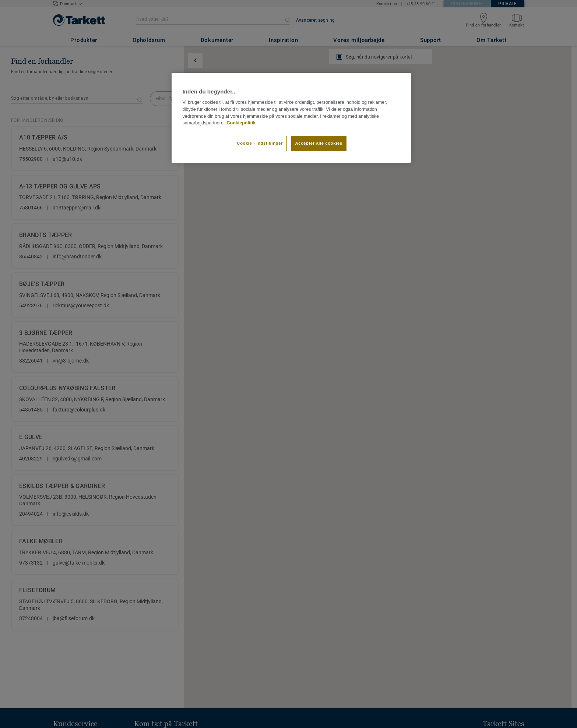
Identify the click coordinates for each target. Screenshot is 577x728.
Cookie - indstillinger (260, 143)
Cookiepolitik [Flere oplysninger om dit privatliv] (241, 123)
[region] (291, 118)
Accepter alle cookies (319, 143)
